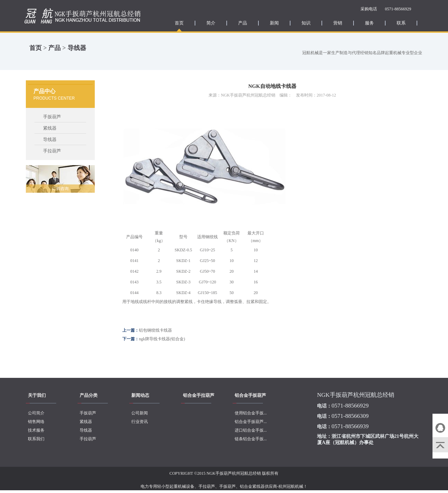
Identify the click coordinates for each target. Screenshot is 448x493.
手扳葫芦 (52, 117)
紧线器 (50, 128)
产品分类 (89, 395)
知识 (306, 23)
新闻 (274, 23)
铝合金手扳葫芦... (251, 422)
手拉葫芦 (52, 151)
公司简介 (36, 413)
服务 (369, 23)
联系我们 (36, 439)
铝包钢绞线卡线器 (155, 330)
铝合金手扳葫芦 (250, 395)
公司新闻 (140, 413)
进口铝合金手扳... (251, 430)
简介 (211, 23)
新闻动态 (140, 395)
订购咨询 (60, 189)
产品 (243, 23)
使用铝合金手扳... (251, 413)
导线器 (77, 48)
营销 (338, 23)
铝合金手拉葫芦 (199, 395)
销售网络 (36, 422)
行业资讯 (140, 422)
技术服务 (36, 430)
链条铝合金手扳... (251, 439)
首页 (179, 23)
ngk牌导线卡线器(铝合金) (162, 339)
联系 (401, 23)
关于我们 (37, 395)
